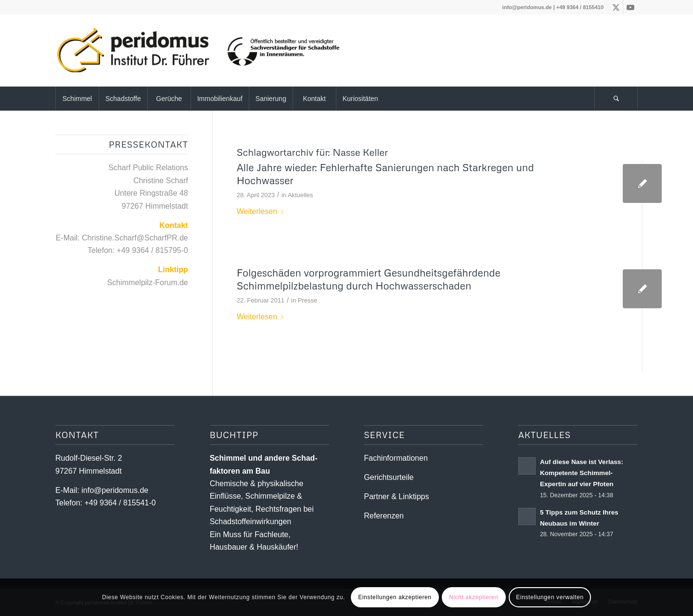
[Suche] (616, 99)
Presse (308, 300)
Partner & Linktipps (396, 497)
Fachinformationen (396, 458)
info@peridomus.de (527, 7)
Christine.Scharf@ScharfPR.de (135, 238)
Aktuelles (301, 195)
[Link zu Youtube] (630, 7)
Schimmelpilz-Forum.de (148, 283)
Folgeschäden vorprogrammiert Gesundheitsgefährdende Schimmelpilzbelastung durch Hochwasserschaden (369, 279)
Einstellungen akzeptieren (395, 597)
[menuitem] (77, 99)
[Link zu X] (616, 7)
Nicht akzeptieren (474, 597)
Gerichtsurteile (389, 477)
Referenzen (384, 516)
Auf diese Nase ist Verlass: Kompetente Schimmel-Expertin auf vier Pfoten (582, 473)
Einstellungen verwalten (550, 597)
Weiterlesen (262, 211)
